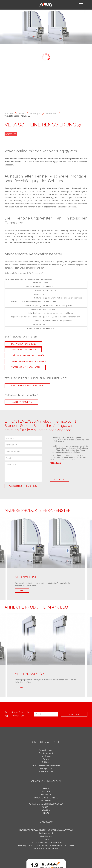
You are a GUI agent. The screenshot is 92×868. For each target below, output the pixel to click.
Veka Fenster (51, 113)
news (46, 815)
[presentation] (68, 471)
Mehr (23, 593)
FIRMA (46, 791)
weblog (46, 812)
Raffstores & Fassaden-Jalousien (46, 767)
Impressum (46, 803)
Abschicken (61, 479)
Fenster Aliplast (46, 755)
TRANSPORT (46, 794)
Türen (46, 761)
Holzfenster (46, 758)
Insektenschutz (46, 774)
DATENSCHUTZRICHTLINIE (46, 800)
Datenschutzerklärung (77, 457)
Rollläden (46, 764)
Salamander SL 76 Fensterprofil (29, 273)
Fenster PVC (35, 113)
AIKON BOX (46, 797)
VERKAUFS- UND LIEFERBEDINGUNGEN (46, 806)
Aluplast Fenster (46, 752)
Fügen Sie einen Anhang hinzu (21, 487)
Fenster (22, 113)
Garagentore (46, 771)
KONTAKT (46, 809)
